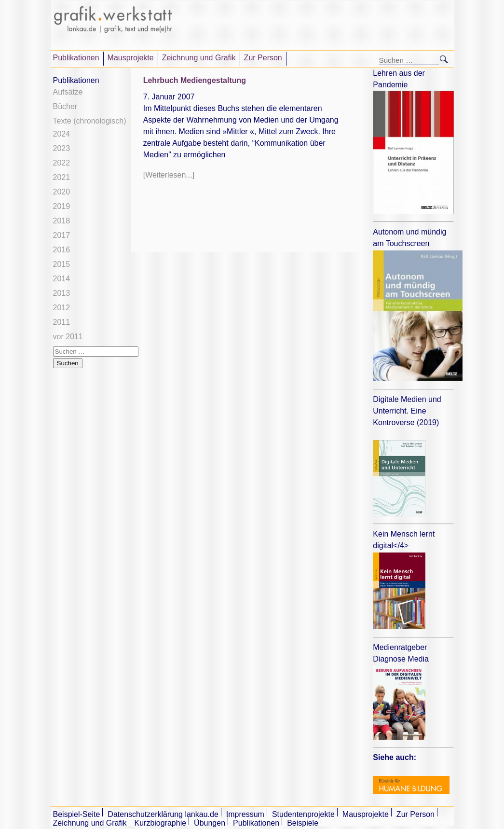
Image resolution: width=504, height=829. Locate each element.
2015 (62, 264)
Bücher (65, 106)
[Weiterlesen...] (169, 175)
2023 (62, 148)
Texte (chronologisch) (90, 121)
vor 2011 (68, 337)
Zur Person (263, 58)
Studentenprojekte (303, 814)
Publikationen (76, 58)
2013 (62, 293)
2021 (62, 177)
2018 (62, 221)
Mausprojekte (131, 58)
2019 (62, 206)
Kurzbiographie (160, 823)
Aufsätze (68, 92)
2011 (62, 322)
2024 (62, 134)
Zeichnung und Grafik (199, 58)
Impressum (245, 814)
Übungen (210, 823)
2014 (62, 279)
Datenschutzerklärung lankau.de (163, 814)
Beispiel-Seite (77, 814)
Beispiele (303, 823)
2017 (62, 235)
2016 (62, 250)
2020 (62, 192)
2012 (62, 308)
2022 (62, 163)
